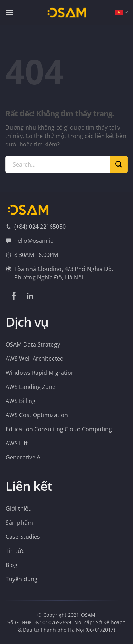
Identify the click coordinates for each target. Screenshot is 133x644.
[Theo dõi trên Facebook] (14, 296)
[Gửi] (119, 164)
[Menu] (10, 12)
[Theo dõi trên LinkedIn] (30, 296)
